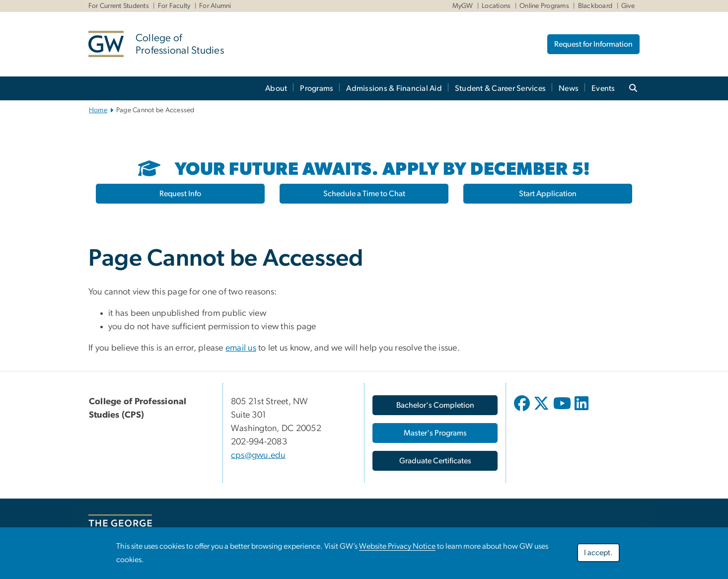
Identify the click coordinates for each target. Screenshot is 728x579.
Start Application (548, 194)
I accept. (598, 554)
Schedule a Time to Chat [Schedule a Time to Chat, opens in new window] (364, 194)
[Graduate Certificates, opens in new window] (435, 461)
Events (603, 88)
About (276, 88)
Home (98, 110)
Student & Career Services (500, 88)
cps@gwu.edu (258, 455)
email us (241, 348)
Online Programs (544, 6)
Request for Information (593, 44)
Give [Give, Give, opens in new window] (628, 6)
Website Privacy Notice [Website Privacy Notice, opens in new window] (397, 548)
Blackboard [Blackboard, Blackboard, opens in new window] (595, 6)
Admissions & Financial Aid (394, 88)
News (569, 88)
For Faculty (174, 6)
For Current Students (119, 6)
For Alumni (215, 6)
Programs (317, 88)
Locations (496, 6)
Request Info (180, 194)
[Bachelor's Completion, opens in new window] (435, 405)
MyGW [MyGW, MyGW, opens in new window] (463, 6)
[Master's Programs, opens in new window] (435, 433)
